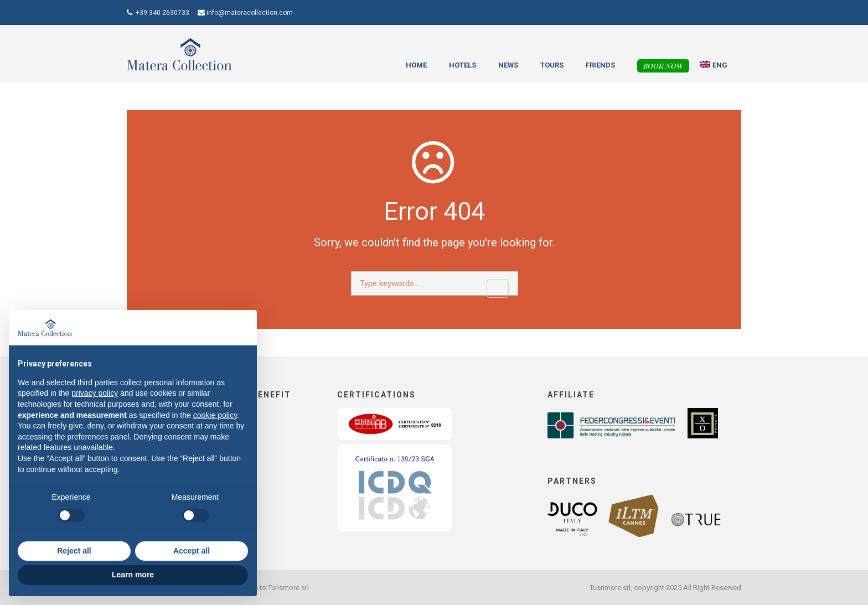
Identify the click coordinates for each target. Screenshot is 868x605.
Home (416, 65)
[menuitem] (714, 65)
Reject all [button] (74, 551)
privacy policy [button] (95, 393)
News (508, 65)
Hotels (463, 65)
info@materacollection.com (250, 13)
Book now (663, 66)
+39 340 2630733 (162, 13)
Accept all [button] (192, 551)
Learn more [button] (133, 575)
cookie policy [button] (215, 415)
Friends (600, 65)
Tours (552, 65)
